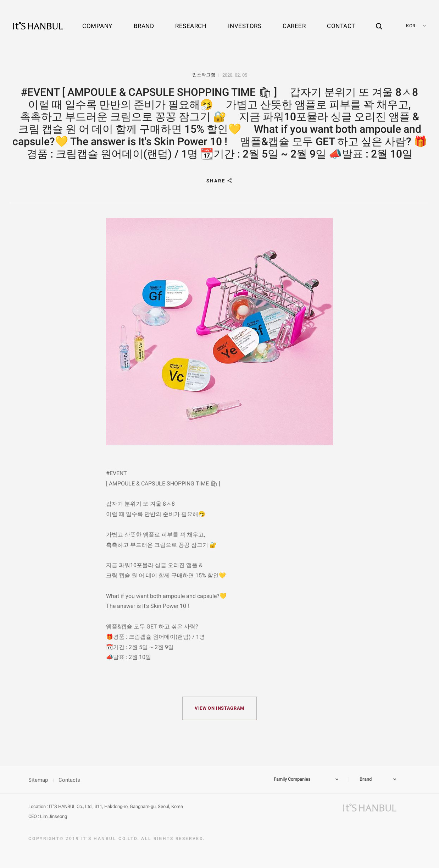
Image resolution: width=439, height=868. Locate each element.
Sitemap (38, 780)
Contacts (69, 780)
